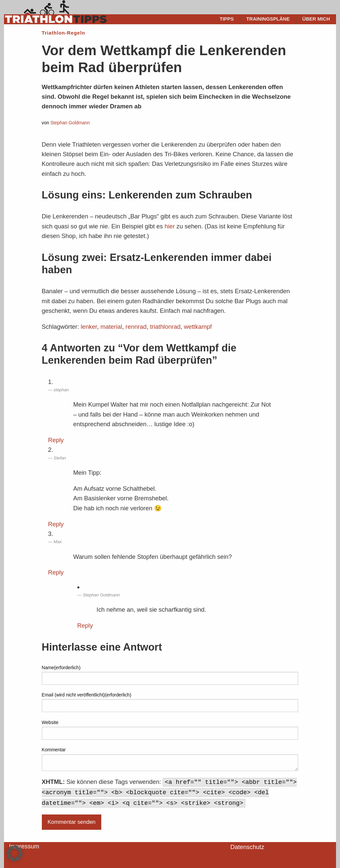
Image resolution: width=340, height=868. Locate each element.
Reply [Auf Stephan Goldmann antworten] (85, 625)
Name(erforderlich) (61, 668)
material (111, 327)
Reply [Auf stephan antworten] (56, 440)
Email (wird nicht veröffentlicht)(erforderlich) (87, 695)
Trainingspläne (268, 19)
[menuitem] (227, 19)
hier (170, 226)
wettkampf (198, 327)
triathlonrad (165, 327)
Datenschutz (247, 847)
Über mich (316, 19)
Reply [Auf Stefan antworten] (56, 524)
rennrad (136, 327)
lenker (89, 327)
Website (50, 722)
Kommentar (54, 750)
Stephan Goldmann (70, 123)
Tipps (227, 19)
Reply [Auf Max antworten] (56, 572)
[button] (15, 853)
